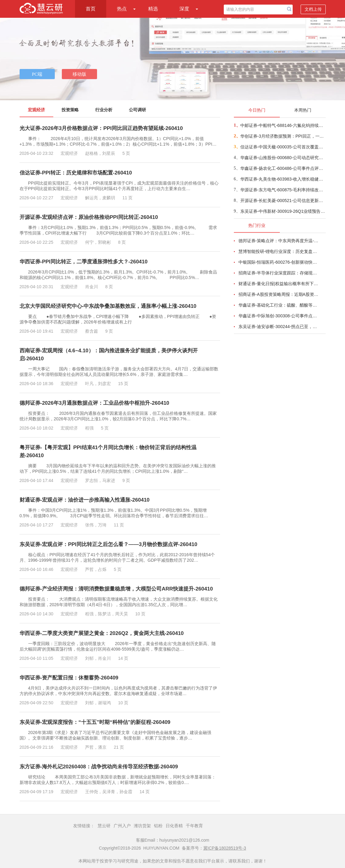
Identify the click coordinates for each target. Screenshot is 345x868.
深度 (184, 9)
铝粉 (158, 826)
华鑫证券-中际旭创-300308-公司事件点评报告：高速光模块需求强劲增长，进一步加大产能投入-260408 (279, 316)
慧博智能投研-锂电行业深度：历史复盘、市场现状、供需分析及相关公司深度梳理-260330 (279, 251)
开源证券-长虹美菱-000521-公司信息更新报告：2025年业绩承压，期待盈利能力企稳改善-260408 (283, 201)
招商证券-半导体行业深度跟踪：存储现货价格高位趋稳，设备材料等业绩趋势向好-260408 (279, 273)
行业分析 (104, 110)
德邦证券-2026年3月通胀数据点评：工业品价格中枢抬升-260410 (94, 403)
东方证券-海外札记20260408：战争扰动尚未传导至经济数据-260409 (99, 767)
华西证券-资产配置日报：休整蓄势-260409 (69, 678)
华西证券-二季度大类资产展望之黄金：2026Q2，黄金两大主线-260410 (102, 633)
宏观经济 (36, 110)
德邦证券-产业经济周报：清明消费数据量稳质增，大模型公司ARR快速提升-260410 (116, 589)
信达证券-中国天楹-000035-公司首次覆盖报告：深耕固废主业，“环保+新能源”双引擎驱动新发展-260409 (283, 147)
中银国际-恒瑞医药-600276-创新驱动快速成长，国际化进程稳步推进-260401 (279, 262)
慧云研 (104, 826)
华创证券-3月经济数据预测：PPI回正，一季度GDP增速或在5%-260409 (283, 136)
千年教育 (194, 826)
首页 (91, 9)
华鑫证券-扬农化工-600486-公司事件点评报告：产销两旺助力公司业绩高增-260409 (283, 168)
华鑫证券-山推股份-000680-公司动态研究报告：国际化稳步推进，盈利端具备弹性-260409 (283, 158)
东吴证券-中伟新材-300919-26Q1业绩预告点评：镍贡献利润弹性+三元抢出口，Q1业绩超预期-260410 (283, 211)
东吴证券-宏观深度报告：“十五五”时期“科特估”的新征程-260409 (95, 722)
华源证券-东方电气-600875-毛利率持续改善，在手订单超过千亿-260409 (283, 190)
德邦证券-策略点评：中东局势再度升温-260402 (279, 241)
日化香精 (174, 826)
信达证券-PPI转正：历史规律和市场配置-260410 (76, 173)
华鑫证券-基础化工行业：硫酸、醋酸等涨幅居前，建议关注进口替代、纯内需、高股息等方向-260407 (279, 305)
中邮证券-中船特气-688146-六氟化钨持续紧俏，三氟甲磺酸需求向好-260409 (283, 125)
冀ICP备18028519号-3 (225, 848)
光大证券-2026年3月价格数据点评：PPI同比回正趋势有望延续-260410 (101, 128)
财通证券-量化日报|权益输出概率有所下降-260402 (279, 284)
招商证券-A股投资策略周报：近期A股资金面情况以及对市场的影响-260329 (279, 294)
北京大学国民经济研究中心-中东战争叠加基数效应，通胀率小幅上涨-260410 (108, 306)
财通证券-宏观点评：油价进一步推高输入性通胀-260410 (85, 500)
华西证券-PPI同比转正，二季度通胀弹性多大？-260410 (84, 262)
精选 (153, 9)
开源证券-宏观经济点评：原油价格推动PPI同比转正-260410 (89, 217)
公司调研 (137, 110)
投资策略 (70, 110)
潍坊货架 (142, 826)
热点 (122, 9)
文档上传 (313, 9)
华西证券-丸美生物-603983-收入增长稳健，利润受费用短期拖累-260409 (283, 179)
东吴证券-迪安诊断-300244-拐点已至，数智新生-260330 (279, 327)
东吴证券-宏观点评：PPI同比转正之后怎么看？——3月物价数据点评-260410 (109, 544)
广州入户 (122, 826)
